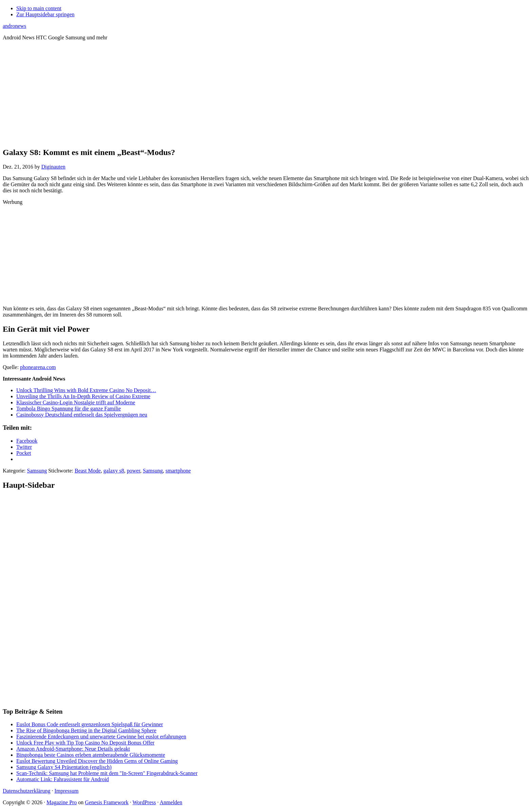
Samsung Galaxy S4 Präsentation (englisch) (64, 767)
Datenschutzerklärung (26, 791)
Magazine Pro (62, 802)
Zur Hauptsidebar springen (45, 14)
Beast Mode (88, 471)
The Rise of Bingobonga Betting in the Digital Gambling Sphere (86, 730)
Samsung (37, 471)
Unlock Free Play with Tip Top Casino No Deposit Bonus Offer (85, 743)
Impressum (66, 791)
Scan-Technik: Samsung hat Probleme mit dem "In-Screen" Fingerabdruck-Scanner (107, 773)
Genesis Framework (107, 802)
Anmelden (171, 802)
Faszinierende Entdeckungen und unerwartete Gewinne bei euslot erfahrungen (101, 737)
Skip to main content (39, 8)
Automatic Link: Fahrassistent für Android (63, 779)
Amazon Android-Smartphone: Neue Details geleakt (73, 749)
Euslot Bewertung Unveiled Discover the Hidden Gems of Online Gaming (97, 761)
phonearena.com (38, 367)
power (134, 471)
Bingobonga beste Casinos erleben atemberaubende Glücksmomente (91, 755)
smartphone (178, 471)
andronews (14, 26)
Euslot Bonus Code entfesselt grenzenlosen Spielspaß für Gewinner (90, 724)
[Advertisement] (266, 94)
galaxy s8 (114, 471)
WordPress (144, 802)
